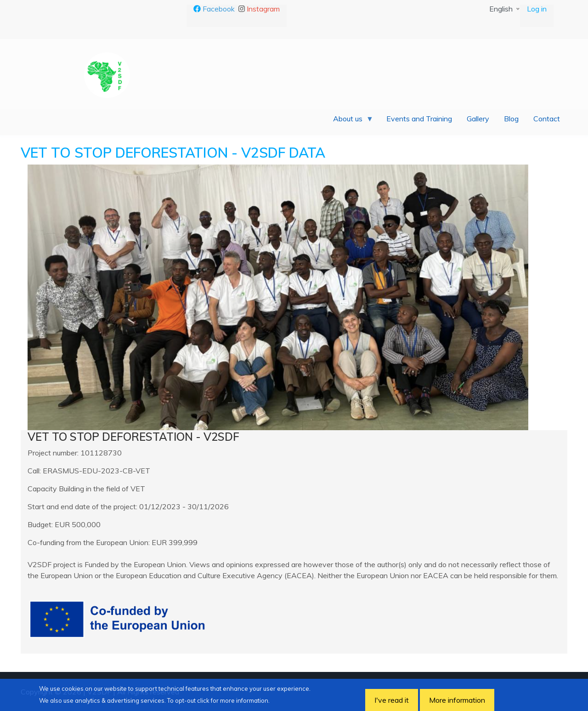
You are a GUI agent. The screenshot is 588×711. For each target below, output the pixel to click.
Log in (537, 9)
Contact (547, 119)
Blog (511, 119)
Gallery (478, 119)
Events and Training (419, 119)
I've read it (392, 700)
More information (457, 700)
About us (350, 121)
